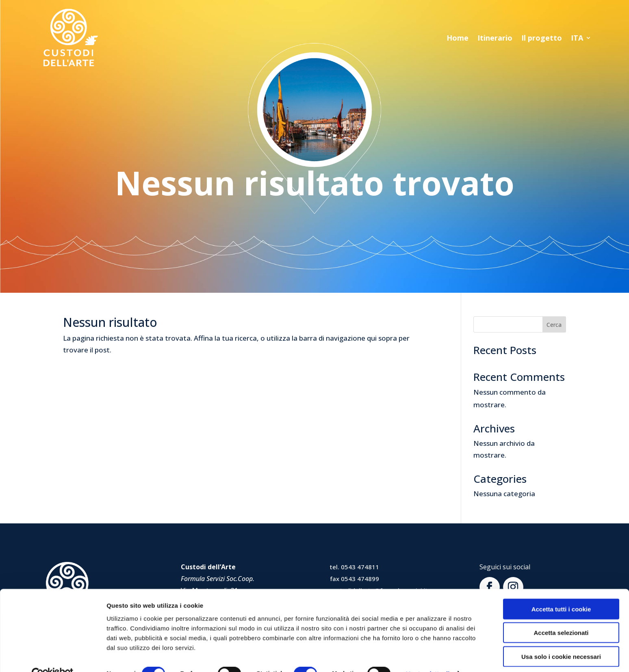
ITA (577, 39)
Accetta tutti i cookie (561, 591)
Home (458, 39)
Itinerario (495, 39)
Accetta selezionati (561, 615)
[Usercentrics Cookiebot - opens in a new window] (53, 656)
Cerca (554, 325)
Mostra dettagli (427, 656)
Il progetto (542, 39)
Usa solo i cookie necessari (561, 639)
